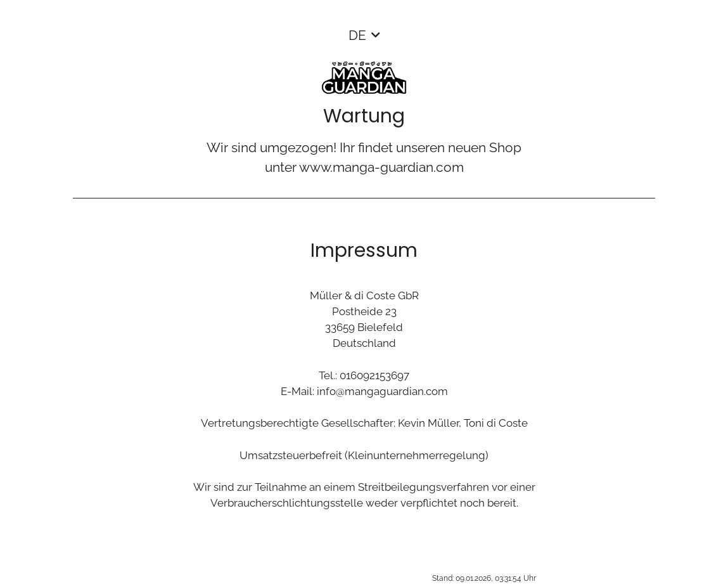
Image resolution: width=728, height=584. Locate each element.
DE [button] (357, 35)
